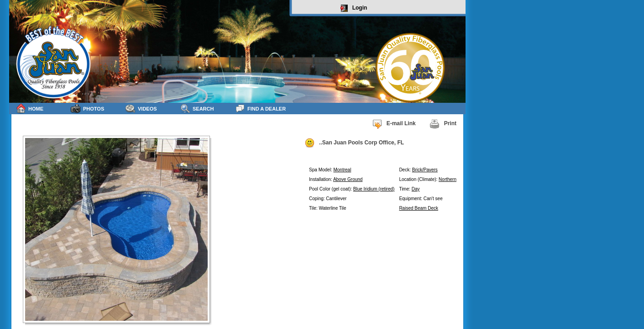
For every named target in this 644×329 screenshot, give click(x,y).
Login (354, 8)
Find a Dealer (260, 109)
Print (443, 124)
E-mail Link (394, 124)
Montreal (342, 170)
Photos (87, 109)
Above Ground (348, 179)
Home (30, 109)
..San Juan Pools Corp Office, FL (354, 143)
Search (197, 109)
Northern (448, 179)
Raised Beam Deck (419, 208)
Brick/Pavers (425, 170)
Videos (141, 109)
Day (416, 189)
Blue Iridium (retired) (374, 189)
